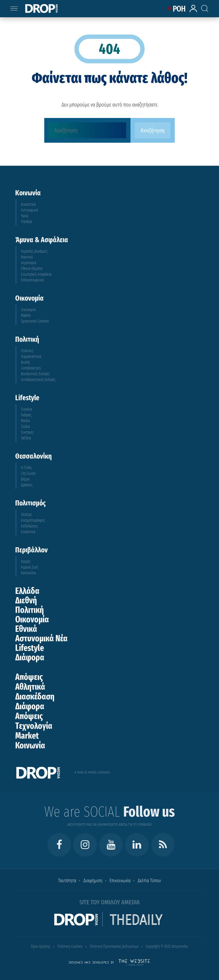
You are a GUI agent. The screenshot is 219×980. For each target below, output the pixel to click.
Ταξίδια (26, 438)
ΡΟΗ (179, 9)
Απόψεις (29, 677)
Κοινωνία (30, 746)
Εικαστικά (28, 532)
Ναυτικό (27, 257)
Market (27, 736)
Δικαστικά (28, 204)
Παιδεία (27, 222)
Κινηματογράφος (33, 520)
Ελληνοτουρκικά (32, 280)
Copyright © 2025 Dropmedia (167, 946)
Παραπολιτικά (31, 357)
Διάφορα (30, 657)
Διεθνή (26, 600)
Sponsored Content (35, 321)
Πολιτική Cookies (70, 946)
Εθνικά (26, 629)
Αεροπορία (29, 263)
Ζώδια (25, 427)
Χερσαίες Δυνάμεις (34, 251)
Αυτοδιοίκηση (31, 368)
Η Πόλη (26, 468)
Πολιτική (27, 351)
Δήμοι (25, 479)
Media (25, 421)
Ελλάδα (27, 591)
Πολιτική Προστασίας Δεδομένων (114, 946)
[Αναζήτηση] (87, 130)
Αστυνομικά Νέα (41, 638)
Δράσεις (27, 485)
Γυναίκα (27, 409)
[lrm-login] (194, 11)
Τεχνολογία (34, 726)
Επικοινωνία (120, 881)
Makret (26, 315)
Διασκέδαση (35, 697)
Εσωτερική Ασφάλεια (36, 274)
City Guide (28, 473)
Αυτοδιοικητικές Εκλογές (38, 380)
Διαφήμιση (93, 881)
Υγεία (25, 216)
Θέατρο (26, 515)
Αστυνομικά (29, 210)
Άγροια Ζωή (29, 567)
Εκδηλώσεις (29, 526)
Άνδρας (26, 415)
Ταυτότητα (67, 881)
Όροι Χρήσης (41, 946)
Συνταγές (27, 432)
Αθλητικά (30, 687)
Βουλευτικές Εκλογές (35, 374)
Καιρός (26, 562)
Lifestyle (30, 648)
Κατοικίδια (28, 573)
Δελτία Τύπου (149, 881)
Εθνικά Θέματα (32, 269)
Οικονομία (28, 310)
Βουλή (25, 362)
